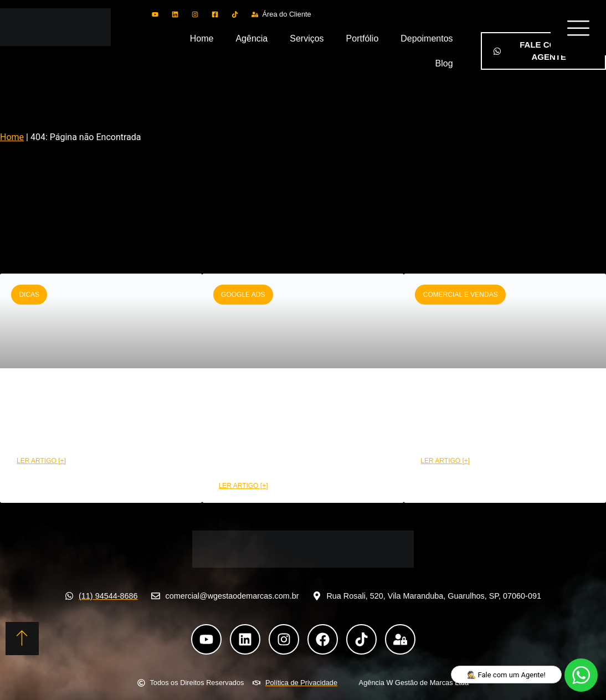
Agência (251, 38)
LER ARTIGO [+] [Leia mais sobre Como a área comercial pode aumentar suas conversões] (445, 461)
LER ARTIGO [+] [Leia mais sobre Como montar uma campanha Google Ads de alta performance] (243, 486)
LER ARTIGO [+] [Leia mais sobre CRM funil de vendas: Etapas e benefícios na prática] (41, 461)
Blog (444, 63)
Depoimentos (427, 38)
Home (202, 38)
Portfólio (363, 38)
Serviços (307, 38)
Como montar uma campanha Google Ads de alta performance (301, 428)
